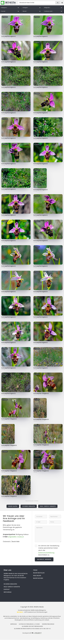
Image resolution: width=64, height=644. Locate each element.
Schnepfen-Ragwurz (41, 393)
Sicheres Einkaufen (29, 506)
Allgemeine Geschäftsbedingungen (32, 626)
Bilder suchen (38, 578)
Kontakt (7, 589)
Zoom (5, 17)
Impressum (14, 624)
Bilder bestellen (39, 573)
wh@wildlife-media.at (16, 537)
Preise (35, 570)
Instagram (7, 592)
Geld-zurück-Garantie (48, 506)
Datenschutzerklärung (46, 553)
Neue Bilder (37, 576)
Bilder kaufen (13, 506)
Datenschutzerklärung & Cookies (29, 624)
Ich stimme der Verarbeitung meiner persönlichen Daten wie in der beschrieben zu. (49, 550)
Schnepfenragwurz (9, 36)
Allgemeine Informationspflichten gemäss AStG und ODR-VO (32, 629)
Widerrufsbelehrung (48, 624)
